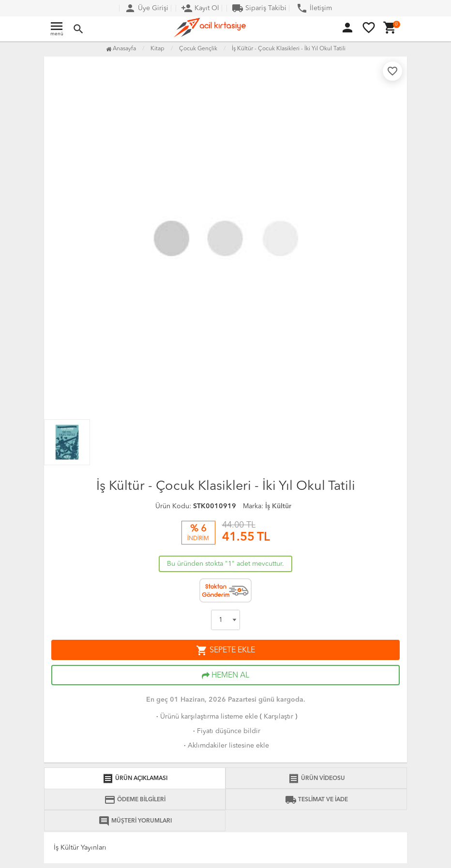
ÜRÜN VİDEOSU (316, 779)
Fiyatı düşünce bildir (226, 731)
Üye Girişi (146, 8)
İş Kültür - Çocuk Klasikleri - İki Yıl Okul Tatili (289, 49)
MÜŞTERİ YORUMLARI (135, 821)
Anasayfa (121, 49)
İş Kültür (278, 506)
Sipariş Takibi (259, 8)
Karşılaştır (278, 717)
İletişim (314, 8)
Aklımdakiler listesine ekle (225, 746)
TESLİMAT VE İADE (316, 800)
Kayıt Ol (200, 8)
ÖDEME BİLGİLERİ (135, 800)
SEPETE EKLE (225, 650)
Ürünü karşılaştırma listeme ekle (206, 717)
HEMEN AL (225, 676)
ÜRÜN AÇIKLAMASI (135, 779)
